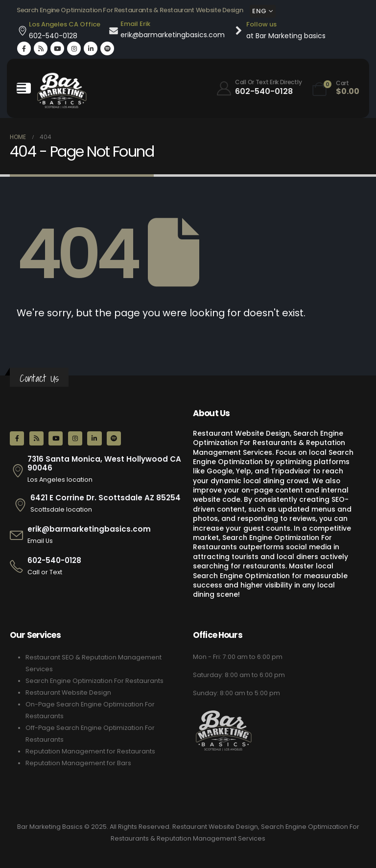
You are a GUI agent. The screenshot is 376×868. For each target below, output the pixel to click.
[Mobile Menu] (24, 88)
